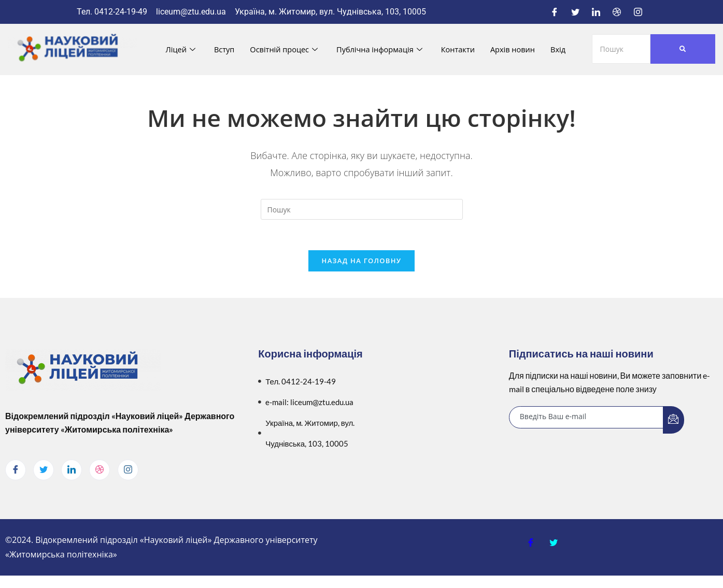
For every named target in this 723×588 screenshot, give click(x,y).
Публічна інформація (380, 49)
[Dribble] (617, 12)
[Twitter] (575, 12)
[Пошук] (621, 49)
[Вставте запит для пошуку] (362, 209)
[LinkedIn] (596, 12)
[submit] (674, 421)
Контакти (459, 49)
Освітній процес (282, 49)
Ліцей (176, 49)
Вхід (562, 49)
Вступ (221, 49)
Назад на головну (362, 262)
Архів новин (516, 49)
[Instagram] (638, 12)
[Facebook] (555, 12)
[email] (586, 418)
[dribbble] (100, 471)
